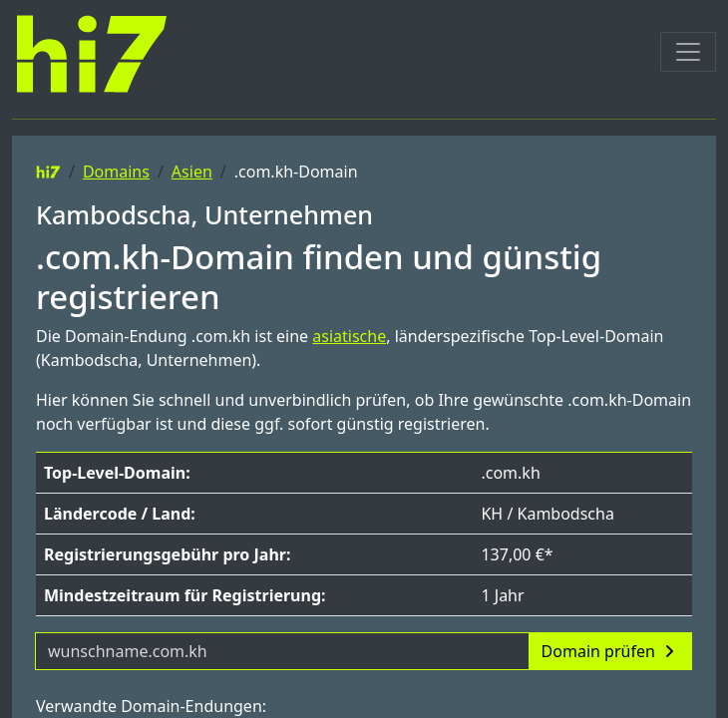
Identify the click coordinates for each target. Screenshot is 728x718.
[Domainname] (282, 651)
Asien (192, 172)
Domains (116, 172)
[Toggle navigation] (688, 52)
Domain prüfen (610, 651)
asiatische (349, 336)
